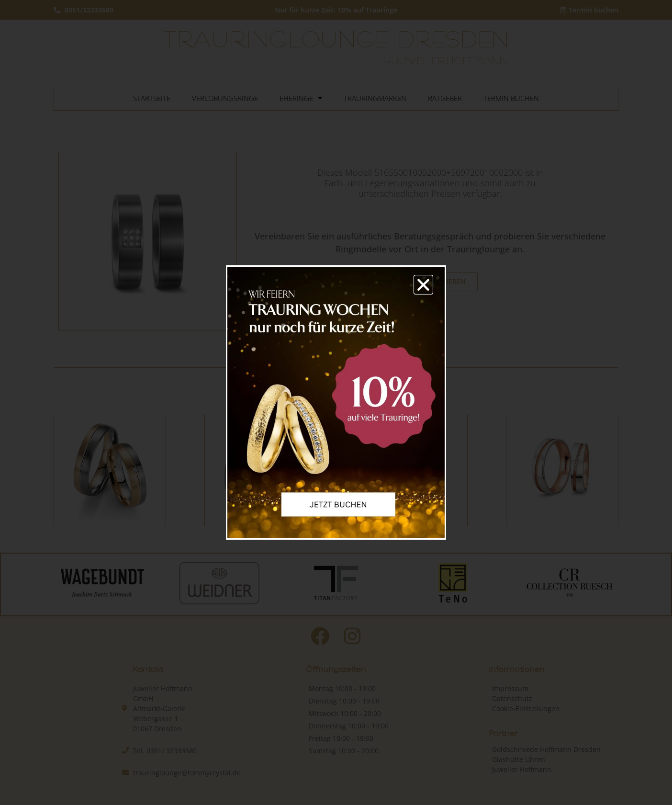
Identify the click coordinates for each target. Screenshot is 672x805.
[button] (423, 285)
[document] (336, 402)
